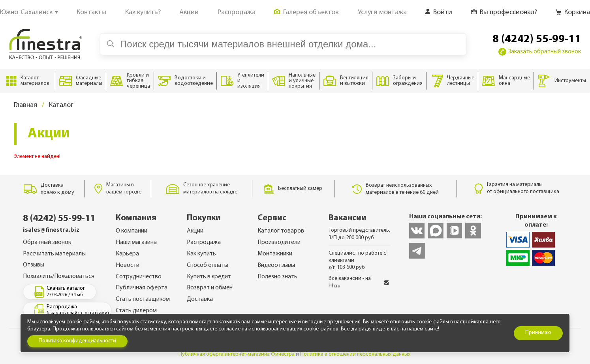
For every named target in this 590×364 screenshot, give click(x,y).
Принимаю (538, 333)
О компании (132, 231)
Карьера (127, 254)
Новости (128, 265)
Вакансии (348, 218)
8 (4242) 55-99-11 (537, 39)
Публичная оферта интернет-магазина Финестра (237, 354)
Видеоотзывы (276, 265)
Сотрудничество (139, 277)
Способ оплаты (208, 265)
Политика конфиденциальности (77, 341)
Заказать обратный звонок (540, 52)
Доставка (200, 299)
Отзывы (34, 265)
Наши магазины (137, 242)
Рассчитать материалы (54, 254)
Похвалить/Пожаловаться (59, 276)
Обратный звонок (47, 242)
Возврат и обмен (210, 288)
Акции (195, 231)
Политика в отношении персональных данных (355, 354)
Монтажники (275, 254)
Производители (279, 242)
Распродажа (204, 242)
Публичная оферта (142, 288)
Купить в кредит (209, 277)
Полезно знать (277, 277)
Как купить (201, 254)
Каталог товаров (281, 231)
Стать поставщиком (143, 299)
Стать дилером (136, 311)
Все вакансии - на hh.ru (359, 282)
